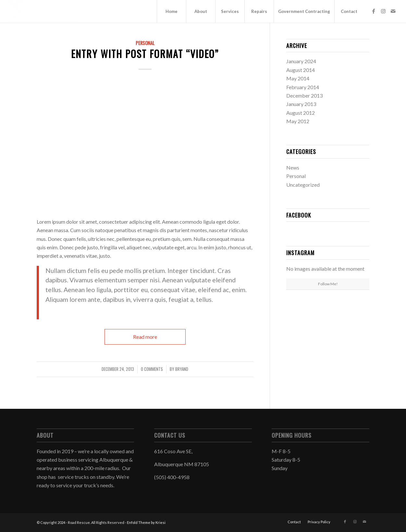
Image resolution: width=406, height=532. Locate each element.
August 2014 (301, 70)
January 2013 (301, 104)
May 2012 (298, 121)
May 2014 (298, 78)
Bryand (182, 369)
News (293, 167)
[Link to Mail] (393, 11)
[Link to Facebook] (374, 11)
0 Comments (152, 369)
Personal (145, 43)
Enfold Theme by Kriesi (146, 522)
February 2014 (303, 87)
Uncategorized (303, 185)
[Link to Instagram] (383, 11)
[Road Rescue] (42, 11)
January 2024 (301, 61)
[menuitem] (171, 11)
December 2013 (304, 95)
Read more (145, 337)
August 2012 (301, 113)
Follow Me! (328, 284)
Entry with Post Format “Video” (145, 54)
